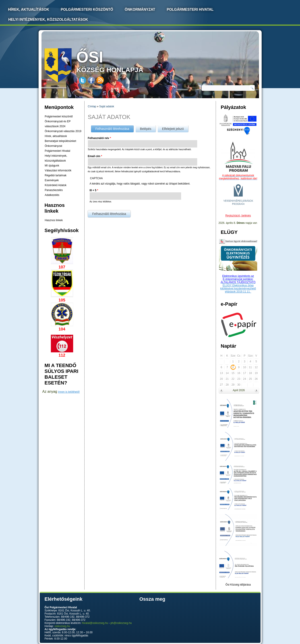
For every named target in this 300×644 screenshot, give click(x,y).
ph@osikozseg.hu (121, 623)
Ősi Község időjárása (238, 585)
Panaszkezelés (54, 190)
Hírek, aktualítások (56, 136)
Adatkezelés (52, 195)
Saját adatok (107, 106)
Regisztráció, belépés (238, 216)
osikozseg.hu (62, 626)
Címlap (92, 106)
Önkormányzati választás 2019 (63, 131)
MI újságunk (52, 166)
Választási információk (58, 170)
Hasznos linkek (54, 220)
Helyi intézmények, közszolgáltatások (48, 20)
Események (52, 180)
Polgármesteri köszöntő (87, 9)
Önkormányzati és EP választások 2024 (58, 124)
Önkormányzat (140, 9)
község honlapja (120, 61)
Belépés (146, 129)
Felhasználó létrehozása (115, 128)
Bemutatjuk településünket (61, 141)
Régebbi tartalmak (56, 175)
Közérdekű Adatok (56, 185)
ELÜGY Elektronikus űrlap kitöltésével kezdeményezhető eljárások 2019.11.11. (238, 289)
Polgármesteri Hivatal (190, 9)
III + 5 (94, 190)
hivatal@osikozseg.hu (95, 623)
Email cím (95, 156)
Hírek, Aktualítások (29, 9)
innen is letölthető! (69, 392)
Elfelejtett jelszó (173, 129)
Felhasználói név (99, 138)
